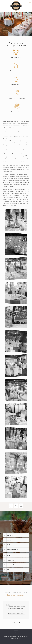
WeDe (20, 638)
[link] (16, 535)
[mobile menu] (30, 3)
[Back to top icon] (16, 632)
